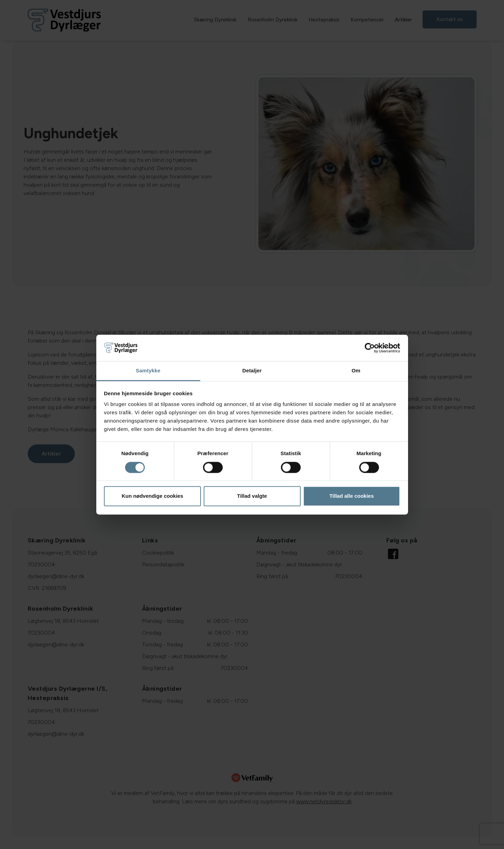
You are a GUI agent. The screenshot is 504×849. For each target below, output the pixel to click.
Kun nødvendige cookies (152, 496)
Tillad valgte (252, 496)
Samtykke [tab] (148, 371)
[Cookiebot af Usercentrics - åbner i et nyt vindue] (370, 348)
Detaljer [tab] (252, 371)
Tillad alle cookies (352, 496)
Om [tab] (356, 371)
